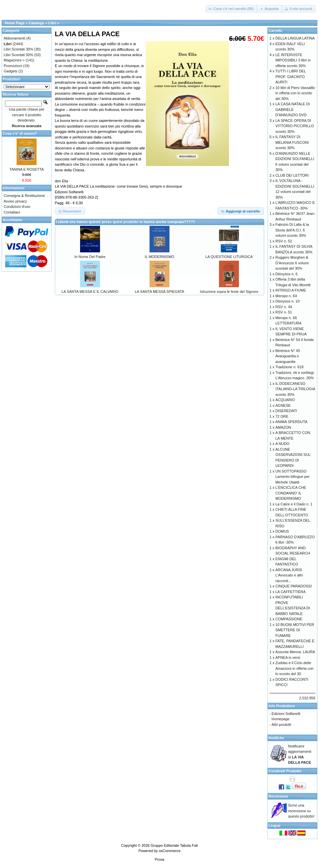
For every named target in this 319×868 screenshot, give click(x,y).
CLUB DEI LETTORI (292, 175)
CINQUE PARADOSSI (294, 586)
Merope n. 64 (286, 296)
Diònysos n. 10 (288, 301)
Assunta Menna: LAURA (295, 652)
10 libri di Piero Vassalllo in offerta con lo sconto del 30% (295, 93)
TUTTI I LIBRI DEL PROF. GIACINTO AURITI (291, 77)
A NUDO (282, 444)
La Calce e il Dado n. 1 (294, 504)
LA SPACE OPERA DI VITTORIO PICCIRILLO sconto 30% (295, 126)
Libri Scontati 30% (18, 49)
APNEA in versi (288, 657)
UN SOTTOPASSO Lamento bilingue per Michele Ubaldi (293, 477)
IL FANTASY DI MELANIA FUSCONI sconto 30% (292, 142)
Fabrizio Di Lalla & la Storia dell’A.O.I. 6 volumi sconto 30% (292, 230)
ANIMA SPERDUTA (291, 422)
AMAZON (283, 427)
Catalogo (36, 23)
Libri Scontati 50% (18, 55)
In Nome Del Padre (90, 257)
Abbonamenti (14, 38)
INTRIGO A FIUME (291, 290)
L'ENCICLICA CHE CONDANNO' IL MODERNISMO (291, 493)
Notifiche (276, 738)
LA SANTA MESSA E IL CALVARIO (90, 292)
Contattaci (12, 212)
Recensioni (278, 796)
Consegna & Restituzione (24, 196)
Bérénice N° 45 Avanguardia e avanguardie (288, 356)
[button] (232, 9)
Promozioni (13, 66)
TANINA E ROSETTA (27, 169)
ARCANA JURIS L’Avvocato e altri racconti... (289, 575)
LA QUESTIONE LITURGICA (229, 257)
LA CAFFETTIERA (291, 592)
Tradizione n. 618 (290, 367)
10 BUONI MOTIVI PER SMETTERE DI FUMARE (295, 630)
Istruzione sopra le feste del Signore (229, 292)
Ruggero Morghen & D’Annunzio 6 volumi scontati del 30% (292, 263)
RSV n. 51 (284, 312)
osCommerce (170, 851)
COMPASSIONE (289, 619)
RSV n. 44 (284, 307)
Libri (53, 23)
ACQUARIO (285, 400)
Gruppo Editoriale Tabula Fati (174, 845)
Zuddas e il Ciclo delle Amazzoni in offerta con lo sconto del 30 (295, 668)
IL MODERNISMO (160, 257)
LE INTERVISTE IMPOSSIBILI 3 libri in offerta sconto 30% (293, 60)
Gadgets (11, 71)
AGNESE (283, 405)
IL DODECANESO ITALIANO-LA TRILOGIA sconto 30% (295, 389)
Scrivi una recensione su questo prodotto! (301, 811)
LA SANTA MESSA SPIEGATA (160, 292)
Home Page (15, 23)
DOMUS (282, 531)
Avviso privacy (15, 201)
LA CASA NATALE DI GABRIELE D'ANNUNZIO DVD (293, 109)
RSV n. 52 (284, 241)
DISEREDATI (286, 411)
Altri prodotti (281, 725)
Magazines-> (14, 60)
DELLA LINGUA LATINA (295, 38)
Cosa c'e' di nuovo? (20, 133)
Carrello (275, 31)
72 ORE (282, 416)
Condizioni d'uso (17, 207)
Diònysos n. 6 (287, 274)
